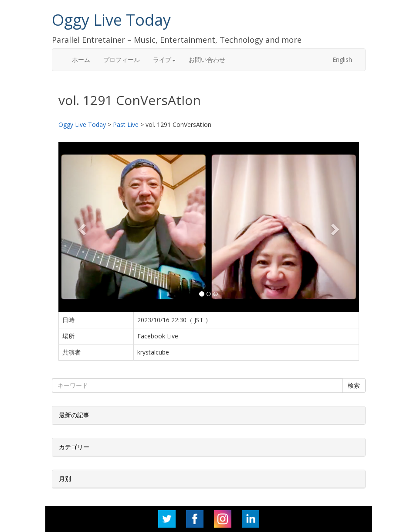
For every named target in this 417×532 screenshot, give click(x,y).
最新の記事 (74, 415)
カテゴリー (74, 447)
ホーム (81, 60)
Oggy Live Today (111, 20)
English (342, 60)
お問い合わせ (207, 60)
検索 (354, 385)
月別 (65, 479)
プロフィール (122, 60)
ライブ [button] (164, 60)
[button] (81, 227)
